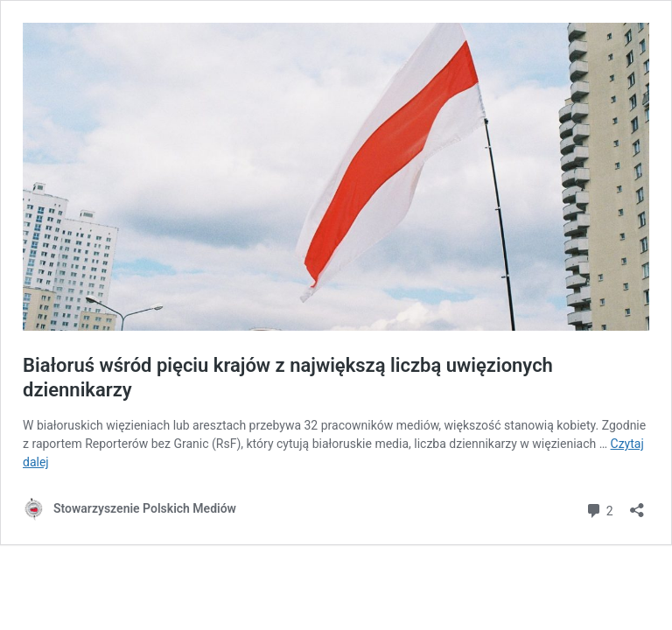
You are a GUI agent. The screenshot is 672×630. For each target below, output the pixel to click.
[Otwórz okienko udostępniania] (637, 504)
